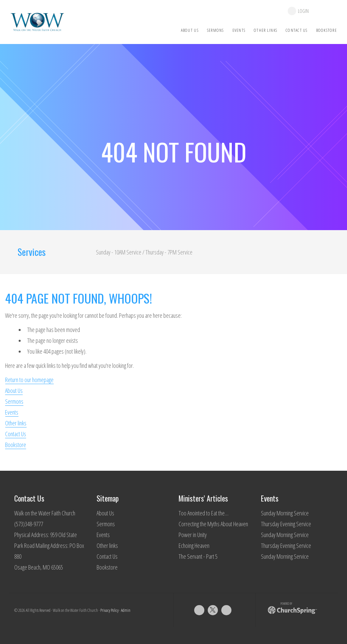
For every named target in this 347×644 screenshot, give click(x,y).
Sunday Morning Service (285, 513)
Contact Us (16, 434)
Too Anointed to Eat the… (203, 513)
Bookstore (16, 445)
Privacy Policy (109, 610)
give (326, 11)
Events (12, 412)
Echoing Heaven (194, 546)
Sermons (14, 401)
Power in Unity (193, 535)
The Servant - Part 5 (198, 556)
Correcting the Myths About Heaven (213, 524)
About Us (14, 391)
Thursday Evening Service (286, 524)
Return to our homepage (29, 380)
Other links (16, 423)
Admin (126, 610)
